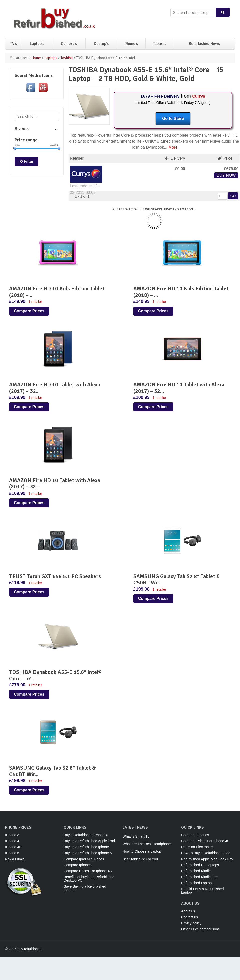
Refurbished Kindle (196, 871)
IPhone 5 (12, 853)
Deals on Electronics (197, 847)
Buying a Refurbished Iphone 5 (88, 853)
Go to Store (173, 119)
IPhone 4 (12, 841)
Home (36, 58)
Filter (28, 162)
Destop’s (101, 44)
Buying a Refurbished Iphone (86, 847)
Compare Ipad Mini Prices (84, 859)
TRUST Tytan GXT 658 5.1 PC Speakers (55, 576)
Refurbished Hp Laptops (200, 865)
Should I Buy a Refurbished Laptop (202, 891)
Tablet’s (159, 44)
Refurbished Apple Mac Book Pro (207, 859)
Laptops (51, 58)
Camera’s (69, 44)
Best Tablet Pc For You (140, 859)
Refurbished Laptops (197, 883)
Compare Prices (29, 311)
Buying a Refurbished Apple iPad (89, 841)
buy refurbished (29, 949)
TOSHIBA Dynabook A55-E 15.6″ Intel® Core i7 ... (55, 675)
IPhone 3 (12, 835)
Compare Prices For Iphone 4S (88, 871)
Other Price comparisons (200, 929)
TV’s (13, 44)
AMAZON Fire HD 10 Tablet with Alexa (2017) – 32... (55, 388)
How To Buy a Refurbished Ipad (206, 853)
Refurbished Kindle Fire (199, 877)
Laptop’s (37, 44)
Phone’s (131, 44)
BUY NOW (226, 175)
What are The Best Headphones (148, 844)
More (173, 147)
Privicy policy (191, 923)
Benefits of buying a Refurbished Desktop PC (89, 879)
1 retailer (35, 302)
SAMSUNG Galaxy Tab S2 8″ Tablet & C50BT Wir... (177, 579)
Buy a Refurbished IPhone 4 (86, 835)
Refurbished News (204, 44)
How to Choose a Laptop (142, 851)
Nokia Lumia (15, 859)
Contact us (190, 917)
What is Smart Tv (136, 836)
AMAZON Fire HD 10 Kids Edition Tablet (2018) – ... (57, 292)
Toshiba (67, 58)
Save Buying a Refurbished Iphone (85, 888)
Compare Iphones (78, 865)
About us (188, 911)
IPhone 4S (13, 847)
